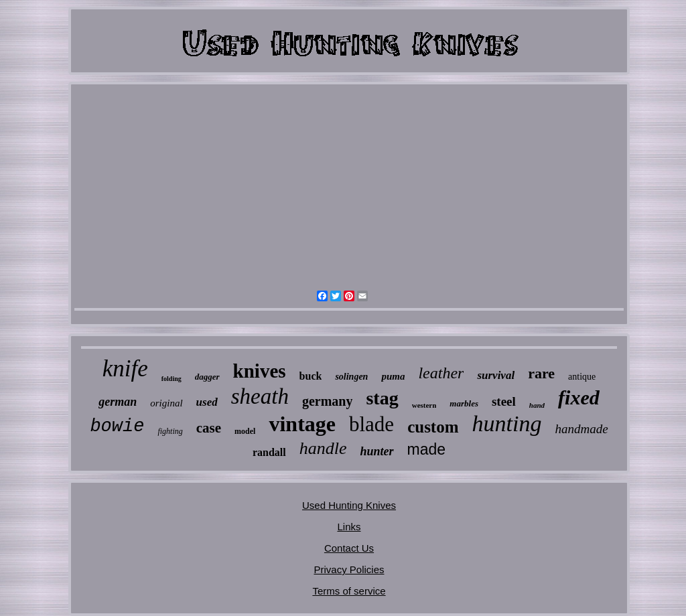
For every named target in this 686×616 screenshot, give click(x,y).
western (424, 405)
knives (260, 371)
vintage (302, 424)
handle (323, 448)
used (207, 402)
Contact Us (349, 548)
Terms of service (349, 591)
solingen (351, 377)
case (209, 428)
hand (537, 405)
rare (541, 373)
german (118, 402)
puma (393, 376)
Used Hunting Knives (349, 505)
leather (441, 373)
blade (371, 424)
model (245, 431)
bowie (117, 427)
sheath (260, 396)
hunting (507, 423)
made (427, 449)
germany (328, 401)
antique (582, 377)
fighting (170, 431)
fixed (579, 397)
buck (311, 376)
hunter (376, 451)
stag (382, 398)
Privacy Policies (349, 569)
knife (125, 369)
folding (171, 379)
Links (349, 527)
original (166, 403)
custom (433, 427)
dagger (207, 377)
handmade (581, 429)
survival (496, 375)
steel (504, 401)
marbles (464, 403)
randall (269, 452)
